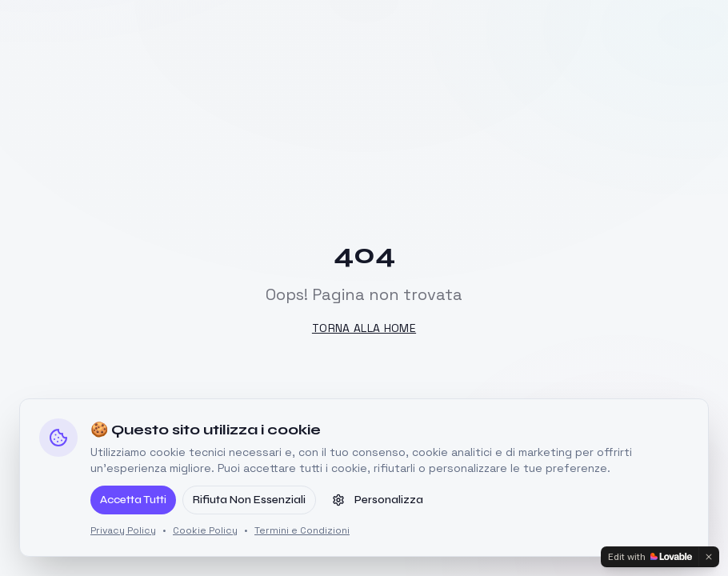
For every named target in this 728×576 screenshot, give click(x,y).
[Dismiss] (709, 557)
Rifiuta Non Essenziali (249, 500)
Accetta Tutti (133, 500)
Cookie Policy (205, 530)
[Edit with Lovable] (650, 557)
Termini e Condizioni (302, 530)
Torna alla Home (364, 328)
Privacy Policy (123, 530)
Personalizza (378, 500)
